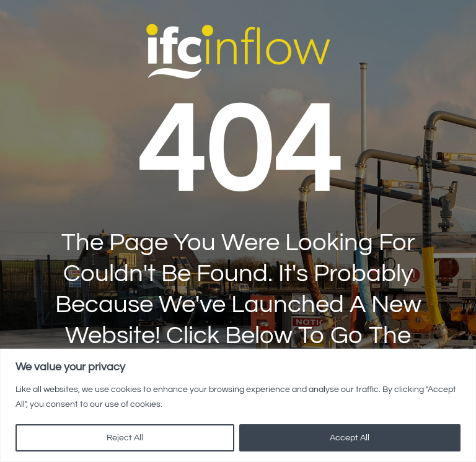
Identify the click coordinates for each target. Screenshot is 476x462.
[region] (238, 405)
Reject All (125, 438)
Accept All (350, 438)
